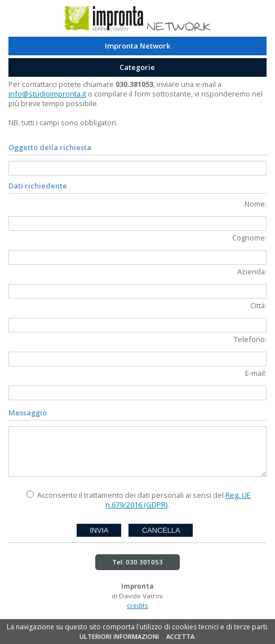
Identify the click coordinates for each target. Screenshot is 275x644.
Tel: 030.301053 (137, 562)
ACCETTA (180, 636)
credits (137, 605)
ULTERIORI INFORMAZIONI (119, 636)
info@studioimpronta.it (47, 94)
